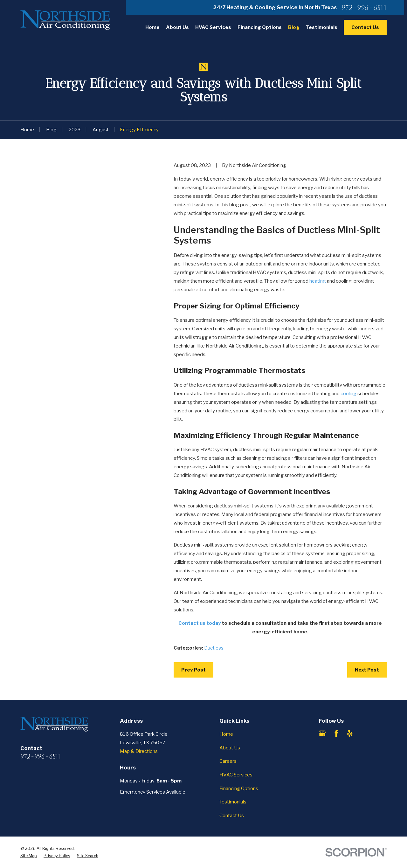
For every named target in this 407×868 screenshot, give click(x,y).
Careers (228, 761)
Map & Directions (139, 751)
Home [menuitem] (152, 27)
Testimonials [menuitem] (322, 27)
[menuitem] (29, 856)
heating (318, 281)
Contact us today (200, 623)
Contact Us (365, 27)
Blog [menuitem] (294, 27)
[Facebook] (336, 733)
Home (226, 734)
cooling (348, 394)
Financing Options (239, 789)
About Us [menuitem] (177, 27)
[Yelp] (350, 733)
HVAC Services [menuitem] (213, 27)
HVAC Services (236, 775)
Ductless (214, 648)
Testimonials (233, 802)
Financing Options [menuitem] (260, 27)
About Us (230, 748)
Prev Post (193, 670)
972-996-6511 (364, 7)
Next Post (367, 670)
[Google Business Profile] (322, 733)
